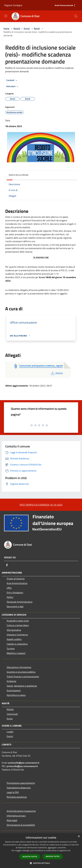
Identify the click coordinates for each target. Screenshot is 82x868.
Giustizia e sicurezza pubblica (21, 672)
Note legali (12, 820)
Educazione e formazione (19, 667)
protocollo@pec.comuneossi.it (24, 763)
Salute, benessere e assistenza (22, 686)
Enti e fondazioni (15, 592)
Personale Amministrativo (20, 602)
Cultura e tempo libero (18, 625)
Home (6, 28)
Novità (17, 28)
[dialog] (41, 851)
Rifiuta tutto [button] (53, 856)
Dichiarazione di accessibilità (21, 825)
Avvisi (27, 28)
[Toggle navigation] (6, 16)
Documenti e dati (15, 606)
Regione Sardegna (13, 5)
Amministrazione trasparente (21, 811)
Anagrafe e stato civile (18, 621)
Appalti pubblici (14, 639)
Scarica (57, 373)
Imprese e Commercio (17, 635)
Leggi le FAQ (13, 792)
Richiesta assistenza (17, 797)
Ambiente (11, 681)
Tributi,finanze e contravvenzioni (23, 676)
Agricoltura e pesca (16, 695)
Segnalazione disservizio (19, 788)
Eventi (10, 736)
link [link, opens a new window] (69, 851)
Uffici (9, 588)
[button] (41, 863)
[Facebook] (7, 565)
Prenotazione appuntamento (21, 783)
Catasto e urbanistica (17, 644)
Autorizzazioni (14, 690)
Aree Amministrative (17, 583)
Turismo (11, 648)
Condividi (12, 80)
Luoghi (10, 732)
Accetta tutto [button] (30, 857)
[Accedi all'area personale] (64, 5)
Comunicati (12, 714)
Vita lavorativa (14, 630)
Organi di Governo (16, 579)
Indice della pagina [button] (19, 175)
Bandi (37, 28)
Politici (10, 597)
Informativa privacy (16, 816)
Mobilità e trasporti (16, 653)
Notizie (10, 709)
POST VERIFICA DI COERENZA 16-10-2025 (41, 505)
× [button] (79, 836)
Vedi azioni (13, 86)
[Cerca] (76, 16)
